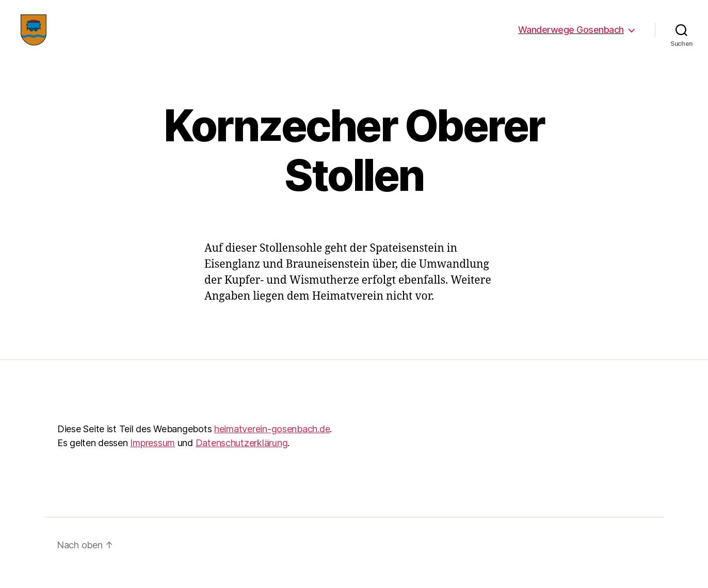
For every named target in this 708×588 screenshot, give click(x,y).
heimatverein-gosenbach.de (272, 444)
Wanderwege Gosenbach (571, 37)
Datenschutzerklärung (242, 458)
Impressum (152, 458)
